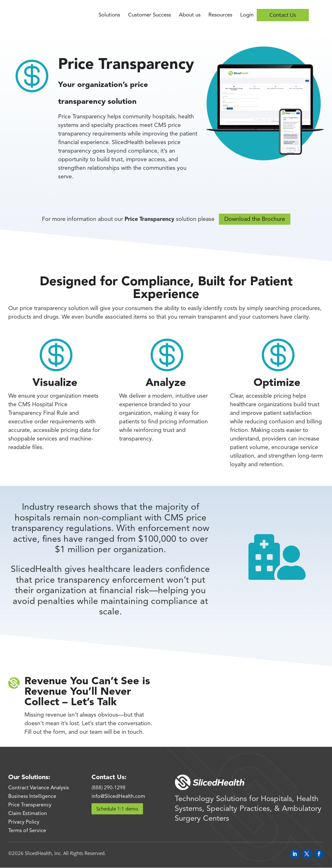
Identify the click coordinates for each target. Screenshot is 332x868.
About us (190, 15)
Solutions (109, 15)
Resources (220, 15)
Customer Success (149, 15)
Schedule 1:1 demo (117, 809)
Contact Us (283, 15)
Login (247, 15)
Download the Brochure (255, 219)
